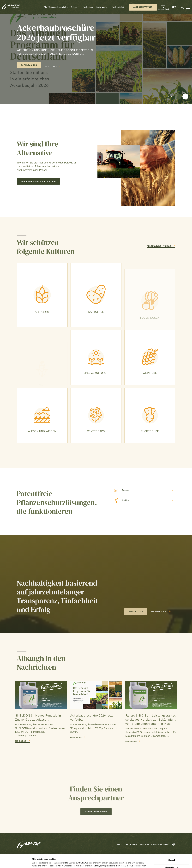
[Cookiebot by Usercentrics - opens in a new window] (16, 863)
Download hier (29, 65)
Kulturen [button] (74, 7)
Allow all (172, 846)
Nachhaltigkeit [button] (118, 7)
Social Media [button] (101, 7)
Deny (172, 861)
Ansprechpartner (143, 7)
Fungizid (120, 490)
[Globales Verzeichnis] (163, 7)
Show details (129, 863)
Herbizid (120, 500)
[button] (178, 96)
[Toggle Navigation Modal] (188, 7)
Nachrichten (88, 7)
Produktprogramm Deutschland (38, 181)
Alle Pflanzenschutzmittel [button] (55, 7)
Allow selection (171, 854)
